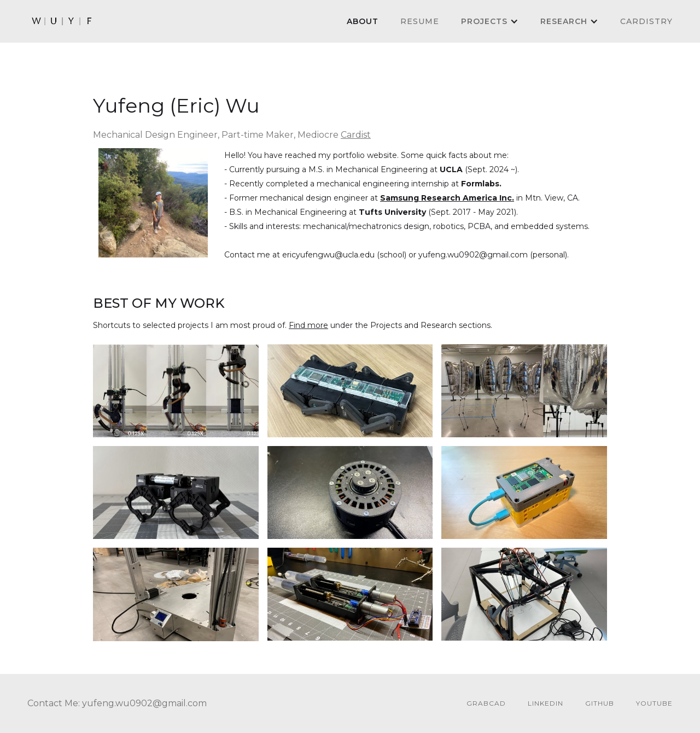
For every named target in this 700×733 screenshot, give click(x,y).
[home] (62, 21)
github (600, 703)
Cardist (356, 135)
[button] (490, 21)
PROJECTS (484, 21)
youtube (654, 703)
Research (564, 21)
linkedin (546, 703)
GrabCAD (486, 703)
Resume (420, 21)
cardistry (646, 21)
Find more (308, 325)
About (363, 21)
